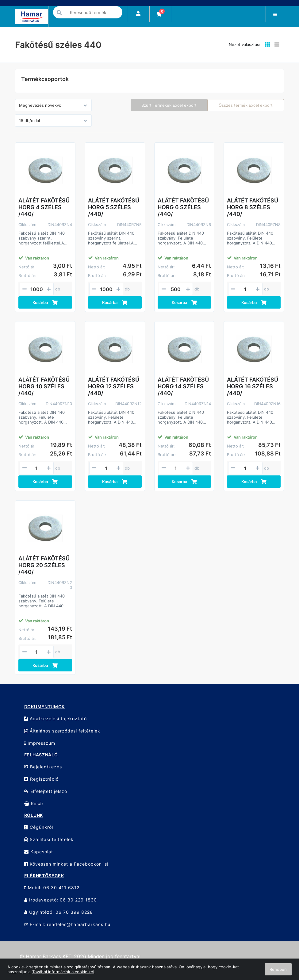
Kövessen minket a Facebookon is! (66, 864)
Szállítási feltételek (49, 839)
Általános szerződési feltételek (62, 731)
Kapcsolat (39, 852)
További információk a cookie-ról (63, 972)
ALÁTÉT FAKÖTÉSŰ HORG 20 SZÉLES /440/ (44, 565)
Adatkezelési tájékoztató (56, 719)
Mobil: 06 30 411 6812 (52, 888)
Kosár (34, 803)
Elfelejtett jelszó (46, 791)
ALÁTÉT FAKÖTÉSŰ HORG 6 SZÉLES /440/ (183, 207)
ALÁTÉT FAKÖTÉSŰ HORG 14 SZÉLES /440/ (183, 386)
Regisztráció (41, 779)
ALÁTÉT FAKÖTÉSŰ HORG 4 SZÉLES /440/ (44, 207)
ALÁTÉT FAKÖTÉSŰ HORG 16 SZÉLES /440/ (253, 386)
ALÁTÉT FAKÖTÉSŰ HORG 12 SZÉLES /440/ (114, 386)
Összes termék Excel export (246, 105)
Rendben (278, 969)
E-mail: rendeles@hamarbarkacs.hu (67, 924)
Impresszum (40, 743)
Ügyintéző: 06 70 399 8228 (59, 912)
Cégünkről (39, 827)
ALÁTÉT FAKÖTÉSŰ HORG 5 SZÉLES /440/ (114, 207)
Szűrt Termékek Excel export (169, 105)
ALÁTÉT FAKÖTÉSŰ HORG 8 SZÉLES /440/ (253, 207)
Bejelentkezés (43, 767)
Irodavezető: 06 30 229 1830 (61, 900)
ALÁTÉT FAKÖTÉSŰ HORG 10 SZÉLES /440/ (44, 386)
